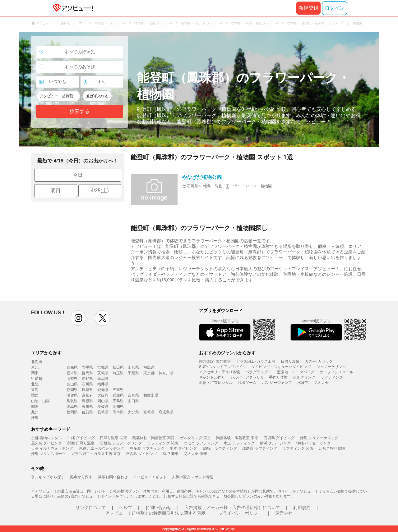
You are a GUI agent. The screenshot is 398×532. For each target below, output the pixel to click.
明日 (56, 191)
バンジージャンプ (277, 383)
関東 (35, 373)
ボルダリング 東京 (195, 438)
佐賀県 (87, 412)
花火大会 (321, 383)
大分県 (133, 412)
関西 (35, 395)
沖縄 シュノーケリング (319, 438)
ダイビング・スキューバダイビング (281, 367)
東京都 (149, 373)
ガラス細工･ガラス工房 (256, 361)
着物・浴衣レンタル (216, 383)
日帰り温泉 (290, 361)
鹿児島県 (166, 412)
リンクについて (91, 507)
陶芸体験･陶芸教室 (215, 361)
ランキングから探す (48, 477)
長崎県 (103, 412)
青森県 (72, 367)
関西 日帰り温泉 (81, 443)
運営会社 (284, 513)
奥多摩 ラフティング (147, 448)
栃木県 (72, 373)
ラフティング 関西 (298, 448)
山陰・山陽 (40, 401)
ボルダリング (304, 377)
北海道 (37, 362)
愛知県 (103, 390)
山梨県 (72, 379)
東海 (35, 390)
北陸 (35, 384)
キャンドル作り (212, 377)
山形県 (133, 367)
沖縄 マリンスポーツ (48, 454)
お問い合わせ (158, 507)
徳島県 (72, 407)
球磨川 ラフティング (259, 448)
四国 (35, 407)
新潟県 (103, 379)
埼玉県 (118, 373)
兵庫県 (118, 395)
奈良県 (133, 395)
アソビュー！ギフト (150, 477)
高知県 (118, 407)
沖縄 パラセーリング (314, 443)
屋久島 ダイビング (46, 443)
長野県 (87, 379)
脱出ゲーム (247, 383)
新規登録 (308, 8)
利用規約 (302, 507)
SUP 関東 (170, 454)
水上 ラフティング (239, 443)
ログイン (335, 8)
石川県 (87, 384)
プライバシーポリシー (240, 513)
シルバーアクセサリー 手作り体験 (259, 377)
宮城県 (103, 367)
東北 (35, 367)
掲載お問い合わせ (113, 477)
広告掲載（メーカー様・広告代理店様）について (232, 507)
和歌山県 (151, 395)
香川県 (87, 407)
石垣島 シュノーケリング (121, 443)
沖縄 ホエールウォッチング (102, 448)
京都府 (87, 395)
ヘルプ (126, 507)
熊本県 (118, 412)
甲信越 (37, 379)
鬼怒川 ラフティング (220, 448)
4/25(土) (100, 191)
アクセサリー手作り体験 (220, 372)
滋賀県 (72, 395)
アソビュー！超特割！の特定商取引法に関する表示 (155, 513)
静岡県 (72, 390)
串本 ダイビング (183, 448)
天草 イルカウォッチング (52, 448)
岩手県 (87, 367)
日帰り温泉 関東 (113, 438)
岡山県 (103, 401)
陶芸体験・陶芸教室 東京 (237, 438)
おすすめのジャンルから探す (227, 353)
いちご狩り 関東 (332, 448)
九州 (35, 412)
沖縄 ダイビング (81, 438)
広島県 (118, 401)
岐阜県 (87, 390)
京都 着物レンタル (46, 438)
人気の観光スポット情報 (192, 477)
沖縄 (35, 418)
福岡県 (72, 412)
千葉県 (133, 373)
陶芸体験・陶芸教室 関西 (153, 438)
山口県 (133, 401)
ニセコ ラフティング (201, 443)
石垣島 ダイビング (279, 438)
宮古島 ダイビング (141, 454)
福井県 (103, 384)
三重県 (118, 390)
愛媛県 (103, 407)
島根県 (87, 401)
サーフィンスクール (336, 372)
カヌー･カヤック (319, 361)
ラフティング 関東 (163, 443)
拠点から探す (81, 477)
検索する (80, 111)
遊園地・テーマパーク (296, 372)
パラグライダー (258, 372)
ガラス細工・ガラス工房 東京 (96, 454)
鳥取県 (72, 401)
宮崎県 (149, 412)
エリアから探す (46, 353)
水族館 (303, 383)
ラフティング (332, 377)
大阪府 (103, 395)
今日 (78, 175)
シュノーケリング (331, 367)
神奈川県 (166, 373)
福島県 (149, 367)
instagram (78, 318)
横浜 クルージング (275, 443)
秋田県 (118, 367)
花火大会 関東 (195, 454)
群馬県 (87, 373)
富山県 (72, 384)
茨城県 (103, 373)
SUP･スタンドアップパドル (222, 367)
